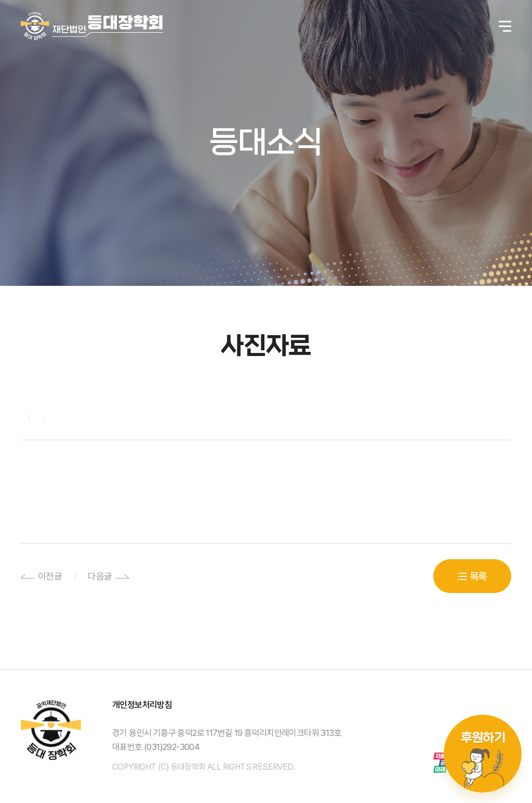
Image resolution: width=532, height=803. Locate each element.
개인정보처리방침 (142, 705)
